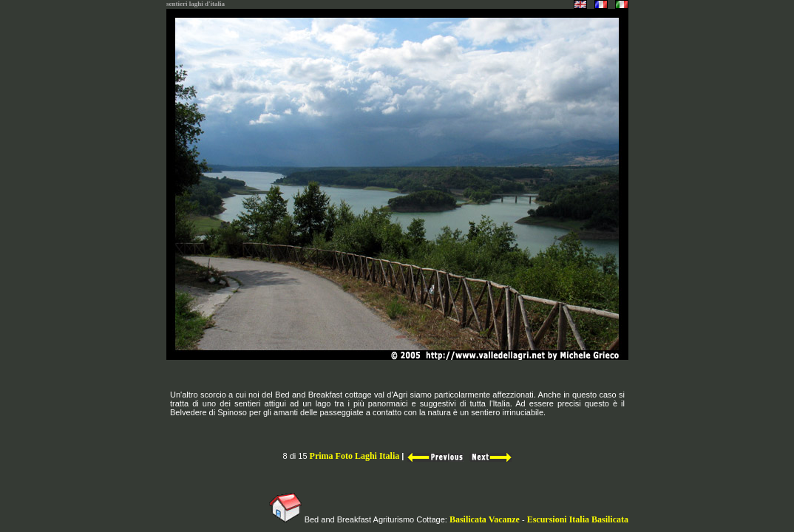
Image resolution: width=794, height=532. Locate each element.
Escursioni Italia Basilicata (578, 519)
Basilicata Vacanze (483, 519)
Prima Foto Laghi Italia (355, 456)
